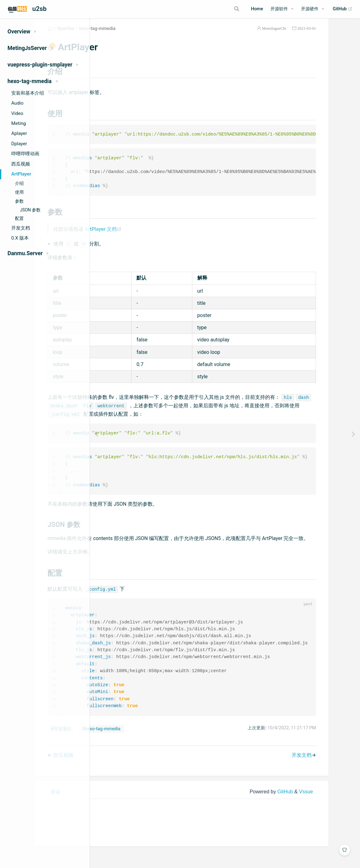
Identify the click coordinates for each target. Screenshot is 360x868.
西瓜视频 (21, 164)
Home (257, 9)
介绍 (19, 184)
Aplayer (19, 133)
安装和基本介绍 (28, 93)
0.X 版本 (20, 238)
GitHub (343, 9)
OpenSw (125, 36)
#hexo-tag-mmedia (160, 751)
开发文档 (21, 228)
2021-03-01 (334, 35)
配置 (19, 218)
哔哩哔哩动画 (25, 154)
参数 (19, 201)
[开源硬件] (313, 9)
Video (17, 113)
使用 (19, 192)
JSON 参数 (30, 210)
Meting (19, 123)
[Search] (215, 9)
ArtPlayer (21, 174)
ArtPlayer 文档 (162, 238)
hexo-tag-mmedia (156, 36)
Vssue (333, 813)
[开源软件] (282, 9)
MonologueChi (302, 35)
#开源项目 (120, 751)
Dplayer (19, 144)
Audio (17, 103)
